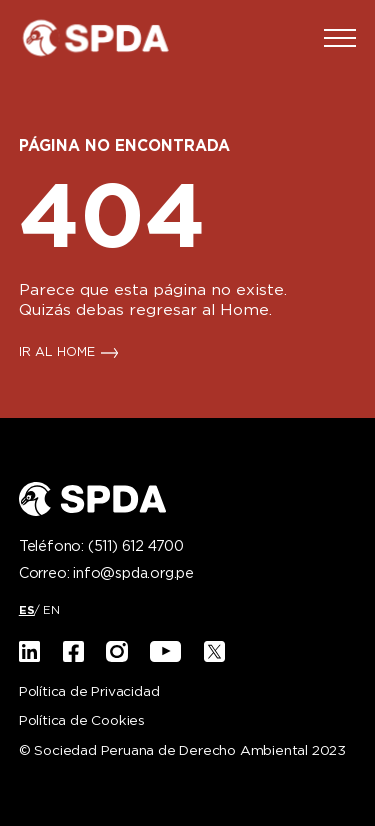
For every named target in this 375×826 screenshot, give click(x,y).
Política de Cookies (82, 721)
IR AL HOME (57, 353)
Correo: (106, 574)
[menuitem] (27, 610)
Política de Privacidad (89, 692)
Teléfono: (101, 547)
